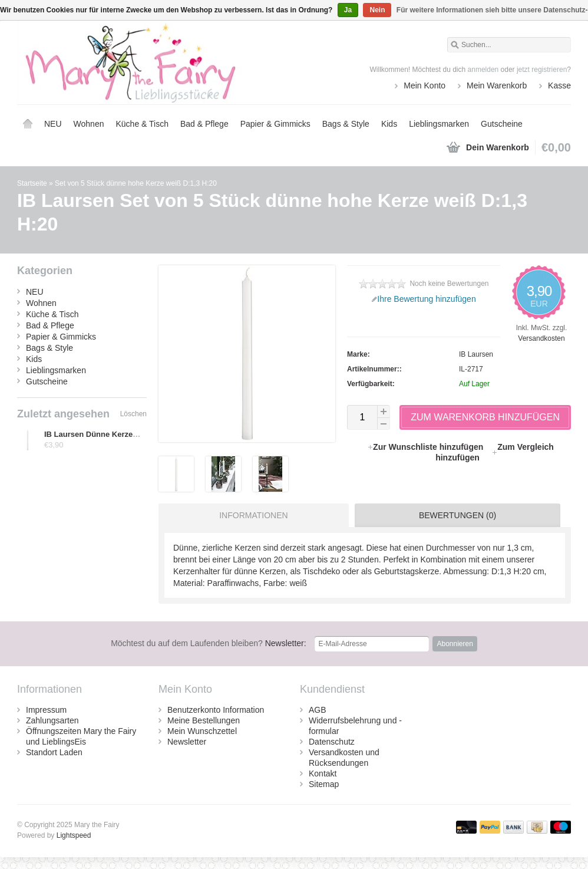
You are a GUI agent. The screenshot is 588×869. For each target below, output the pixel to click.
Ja (348, 10)
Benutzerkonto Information (216, 710)
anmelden (483, 70)
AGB (318, 710)
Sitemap (324, 784)
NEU (53, 124)
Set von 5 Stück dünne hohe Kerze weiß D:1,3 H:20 (136, 183)
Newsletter (187, 742)
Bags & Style (346, 124)
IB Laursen (476, 354)
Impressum (46, 710)
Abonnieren (455, 644)
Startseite (28, 124)
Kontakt (323, 773)
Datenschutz (332, 742)
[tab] (251, 515)
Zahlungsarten (52, 720)
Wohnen (89, 124)
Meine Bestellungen (204, 720)
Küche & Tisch (142, 124)
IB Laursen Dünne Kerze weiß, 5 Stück (114, 434)
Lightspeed (74, 835)
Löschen (133, 414)
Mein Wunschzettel (202, 731)
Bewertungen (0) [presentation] (457, 515)
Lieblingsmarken (439, 124)
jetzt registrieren (542, 70)
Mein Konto (425, 85)
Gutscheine (502, 124)
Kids (389, 124)
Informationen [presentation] (253, 515)
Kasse (559, 85)
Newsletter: (209, 643)
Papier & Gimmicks (275, 124)
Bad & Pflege (204, 124)
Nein (377, 10)
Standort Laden (54, 752)
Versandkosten (541, 338)
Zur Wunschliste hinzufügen (426, 447)
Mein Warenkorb (497, 85)
